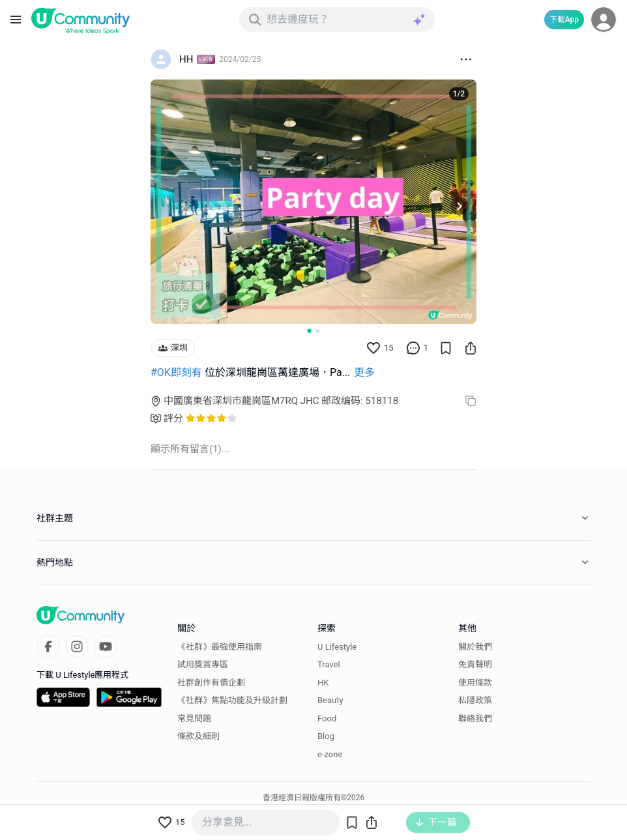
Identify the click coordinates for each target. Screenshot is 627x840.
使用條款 (475, 683)
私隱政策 (475, 700)
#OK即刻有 (176, 372)
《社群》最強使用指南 (220, 647)
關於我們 (475, 647)
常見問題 (194, 718)
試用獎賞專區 (203, 664)
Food (327, 718)
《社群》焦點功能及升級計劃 (232, 700)
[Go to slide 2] (318, 331)
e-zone (330, 754)
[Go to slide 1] (309, 330)
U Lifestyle (337, 647)
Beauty (330, 700)
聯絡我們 (475, 718)
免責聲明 (475, 664)
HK (323, 683)
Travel (329, 664)
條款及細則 (198, 736)
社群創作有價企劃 (211, 683)
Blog (326, 736)
